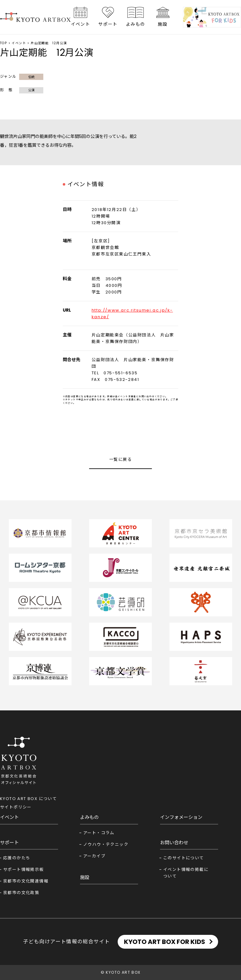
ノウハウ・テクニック (106, 844)
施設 (163, 24)
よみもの (136, 24)
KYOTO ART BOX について (28, 799)
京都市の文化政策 (21, 893)
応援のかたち (17, 858)
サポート (108, 24)
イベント (81, 24)
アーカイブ (94, 856)
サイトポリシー (16, 807)
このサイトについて (184, 858)
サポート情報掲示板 (24, 869)
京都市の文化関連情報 (26, 881)
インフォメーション (181, 817)
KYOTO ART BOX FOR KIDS (165, 942)
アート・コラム (99, 833)
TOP (3, 43)
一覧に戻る (120, 459)
